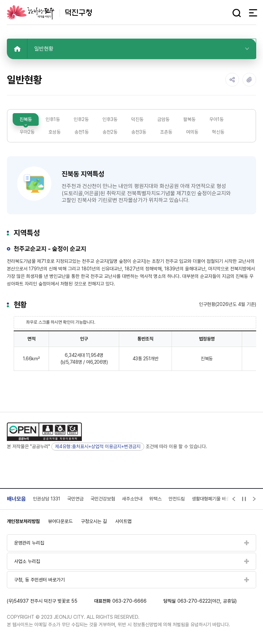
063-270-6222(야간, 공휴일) (207, 601)
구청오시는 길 (94, 521)
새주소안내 (132, 499)
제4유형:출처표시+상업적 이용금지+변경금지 (98, 446)
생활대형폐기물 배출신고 (215, 499)
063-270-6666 (129, 601)
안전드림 (177, 499)
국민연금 (75, 499)
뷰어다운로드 (60, 521)
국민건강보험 (103, 499)
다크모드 (224, 13)
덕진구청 (49, 12)
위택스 (155, 499)
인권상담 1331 (47, 499)
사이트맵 (123, 521)
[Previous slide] (234, 499)
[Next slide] (254, 499)
